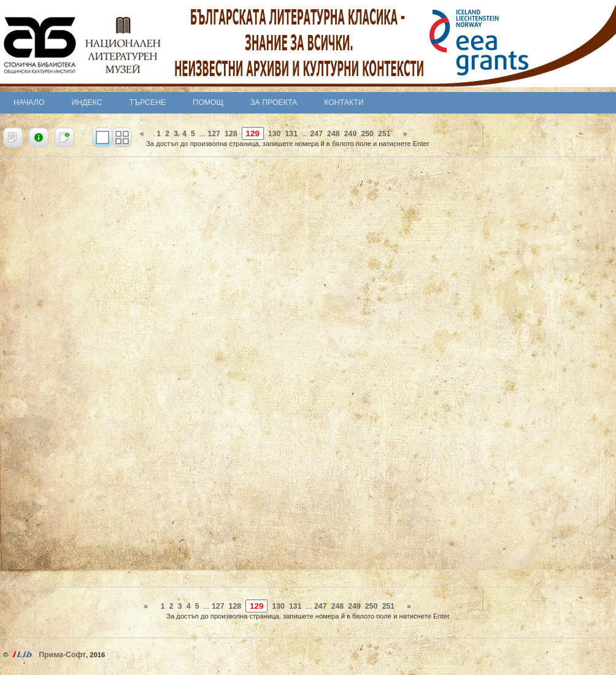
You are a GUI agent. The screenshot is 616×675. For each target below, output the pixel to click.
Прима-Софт (62, 655)
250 (367, 134)
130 (275, 134)
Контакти (344, 102)
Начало (29, 102)
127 (214, 134)
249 (351, 134)
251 (384, 134)
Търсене (148, 102)
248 (333, 134)
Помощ (208, 102)
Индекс (87, 102)
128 (231, 134)
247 (316, 134)
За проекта (274, 102)
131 (291, 134)
